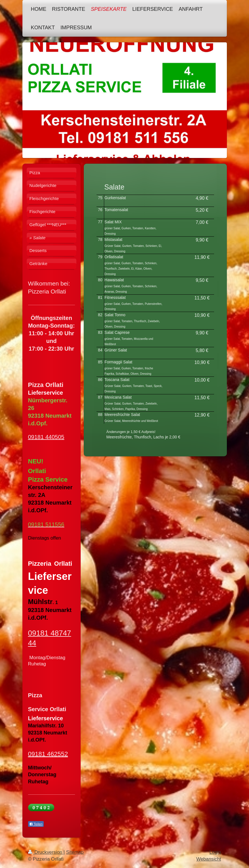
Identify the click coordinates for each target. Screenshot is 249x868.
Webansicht (209, 859)
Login (215, 852)
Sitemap (75, 852)
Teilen (36, 824)
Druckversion (46, 852)
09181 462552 (48, 754)
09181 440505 (46, 437)
